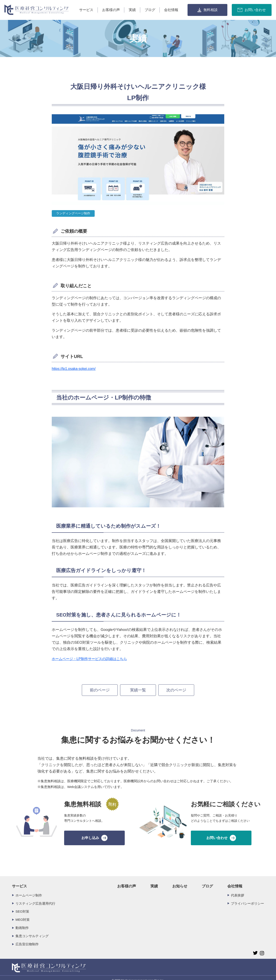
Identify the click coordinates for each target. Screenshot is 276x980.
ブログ (150, 10)
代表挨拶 (238, 890)
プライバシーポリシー (247, 898)
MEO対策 (23, 914)
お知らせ (180, 881)
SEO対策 (22, 906)
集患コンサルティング (32, 930)
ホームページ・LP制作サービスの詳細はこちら (89, 659)
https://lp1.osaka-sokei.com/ (74, 369)
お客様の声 (111, 10)
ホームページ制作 (29, 890)
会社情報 (171, 10)
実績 (132, 10)
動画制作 (22, 922)
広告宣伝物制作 (27, 939)
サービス (86, 10)
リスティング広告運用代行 (35, 898)
